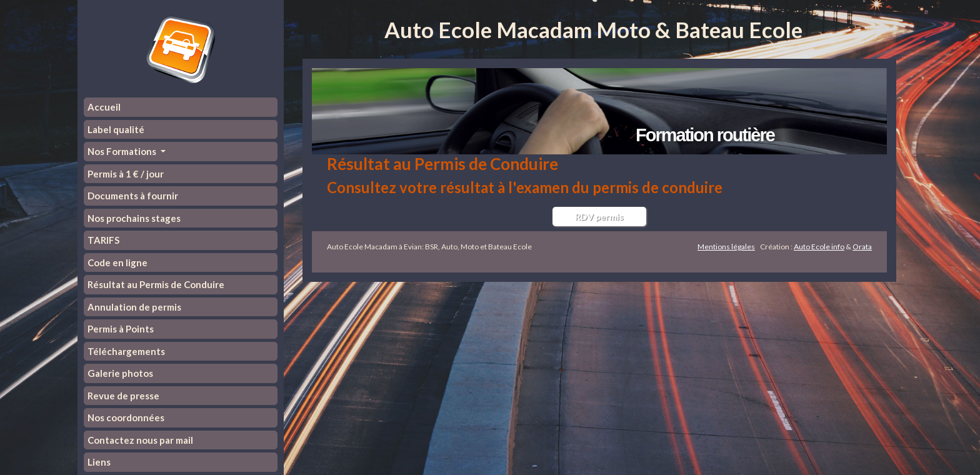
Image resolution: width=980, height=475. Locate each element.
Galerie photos (120, 373)
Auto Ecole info (819, 247)
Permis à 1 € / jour (126, 174)
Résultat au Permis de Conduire (156, 284)
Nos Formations (123, 151)
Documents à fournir (133, 196)
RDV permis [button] (599, 217)
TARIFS (103, 240)
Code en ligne (117, 262)
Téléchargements (126, 351)
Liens (99, 462)
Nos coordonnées (126, 417)
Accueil (104, 107)
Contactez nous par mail (140, 440)
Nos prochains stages (134, 218)
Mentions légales (726, 247)
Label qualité (116, 129)
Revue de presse (123, 396)
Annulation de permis (134, 307)
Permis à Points (121, 329)
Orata (862, 247)
